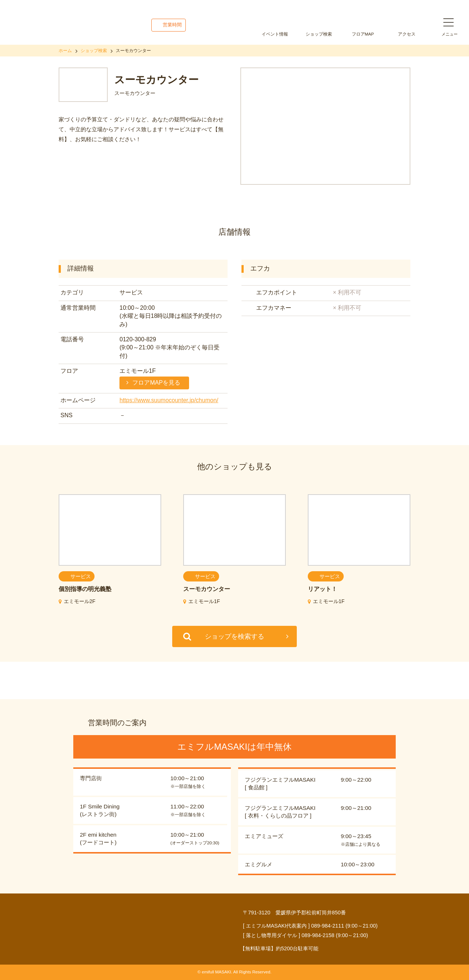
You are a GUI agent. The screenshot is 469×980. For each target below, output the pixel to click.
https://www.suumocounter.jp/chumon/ (169, 400)
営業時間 (172, 25)
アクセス (407, 34)
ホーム (65, 51)
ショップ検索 (319, 34)
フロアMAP (363, 34)
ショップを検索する (234, 636)
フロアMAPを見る (156, 383)
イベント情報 (275, 34)
